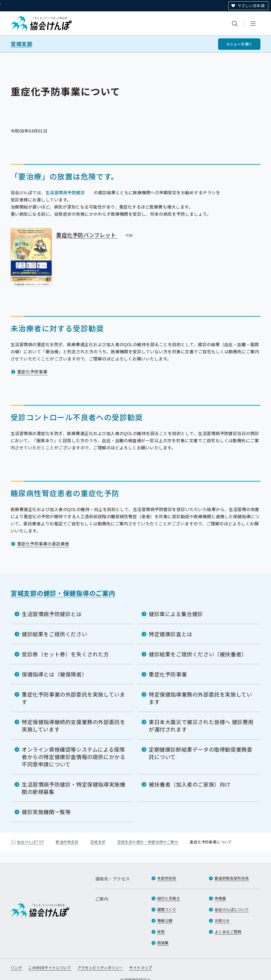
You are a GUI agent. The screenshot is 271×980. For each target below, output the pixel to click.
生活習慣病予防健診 (65, 192)
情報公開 (165, 920)
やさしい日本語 (251, 6)
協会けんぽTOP (30, 842)
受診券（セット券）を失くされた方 (65, 654)
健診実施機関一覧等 (46, 812)
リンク (16, 968)
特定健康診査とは (171, 634)
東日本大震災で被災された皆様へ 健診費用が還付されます (201, 726)
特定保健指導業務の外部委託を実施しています (200, 698)
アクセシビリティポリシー (100, 968)
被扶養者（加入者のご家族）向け (190, 784)
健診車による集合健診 (176, 614)
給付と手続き (169, 898)
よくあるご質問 (228, 932)
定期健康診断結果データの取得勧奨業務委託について (200, 753)
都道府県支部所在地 (232, 878)
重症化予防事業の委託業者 (43, 544)
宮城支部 (21, 44)
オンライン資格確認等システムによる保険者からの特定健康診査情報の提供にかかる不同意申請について (73, 757)
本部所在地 (167, 878)
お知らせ (222, 920)
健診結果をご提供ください (54, 634)
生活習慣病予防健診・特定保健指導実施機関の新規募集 (73, 788)
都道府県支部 (67, 842)
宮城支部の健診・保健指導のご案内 (63, 593)
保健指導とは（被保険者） (54, 674)
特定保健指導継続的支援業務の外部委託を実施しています (73, 726)
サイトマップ (141, 968)
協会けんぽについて (232, 909)
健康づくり (167, 909)
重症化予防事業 (32, 372)
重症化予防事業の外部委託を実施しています (73, 698)
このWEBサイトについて (50, 968)
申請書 (220, 898)
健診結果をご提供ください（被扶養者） (198, 654)
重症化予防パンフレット (95, 235)
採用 (161, 932)
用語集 (163, 943)
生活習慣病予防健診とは (52, 614)
